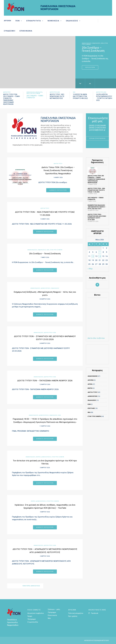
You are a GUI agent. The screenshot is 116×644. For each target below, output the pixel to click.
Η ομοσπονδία (33, 622)
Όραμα (30, 616)
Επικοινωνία (26, 31)
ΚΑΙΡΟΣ (97, 354)
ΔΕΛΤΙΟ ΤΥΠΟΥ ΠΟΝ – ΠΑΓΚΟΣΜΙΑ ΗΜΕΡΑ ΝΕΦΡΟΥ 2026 (45, 381)
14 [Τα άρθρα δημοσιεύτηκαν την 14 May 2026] (100, 256)
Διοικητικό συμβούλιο (36, 613)
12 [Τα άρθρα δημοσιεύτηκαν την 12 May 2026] (93, 256)
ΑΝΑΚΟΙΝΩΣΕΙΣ (87, 43)
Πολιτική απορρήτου (76, 613)
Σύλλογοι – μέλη (54, 609)
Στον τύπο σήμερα (35, 93)
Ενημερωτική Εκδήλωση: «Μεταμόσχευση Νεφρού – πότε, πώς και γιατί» (97, 207)
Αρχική (8, 21)
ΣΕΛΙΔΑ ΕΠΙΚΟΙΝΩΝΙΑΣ (97, 138)
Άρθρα (90, 384)
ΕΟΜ (89, 404)
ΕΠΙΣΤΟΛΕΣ (91, 408)
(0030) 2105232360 (97, 128)
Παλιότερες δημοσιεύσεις (31, 586)
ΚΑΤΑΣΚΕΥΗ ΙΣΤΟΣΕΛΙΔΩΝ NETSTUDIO (97, 640)
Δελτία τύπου (7, 92)
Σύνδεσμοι (10, 31)
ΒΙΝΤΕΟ (38, 457)
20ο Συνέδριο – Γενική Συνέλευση (45, 254)
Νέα (102, 43)
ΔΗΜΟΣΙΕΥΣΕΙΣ (46, 288)
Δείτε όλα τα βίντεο (96, 338)
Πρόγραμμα (32, 619)
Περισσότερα (90, 67)
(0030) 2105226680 (97, 125)
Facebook (93, 613)
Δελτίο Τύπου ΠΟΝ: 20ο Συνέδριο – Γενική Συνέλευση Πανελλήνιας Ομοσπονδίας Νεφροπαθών (58, 170)
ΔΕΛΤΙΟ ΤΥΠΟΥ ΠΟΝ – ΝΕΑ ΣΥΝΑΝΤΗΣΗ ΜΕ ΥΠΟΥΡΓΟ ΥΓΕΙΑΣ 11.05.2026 (96, 190)
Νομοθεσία (53, 21)
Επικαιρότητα (34, 21)
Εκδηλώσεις (72, 21)
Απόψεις (91, 380)
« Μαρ (90, 269)
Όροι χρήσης (73, 616)
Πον (18, 21)
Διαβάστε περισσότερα (58, 190)
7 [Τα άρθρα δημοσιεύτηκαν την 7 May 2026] (100, 252)
